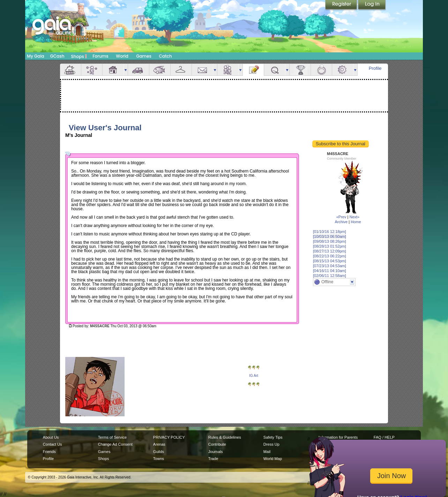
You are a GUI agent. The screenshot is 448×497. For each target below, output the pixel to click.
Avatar (92, 70)
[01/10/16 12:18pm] (330, 232)
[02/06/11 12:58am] (330, 276)
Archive (341, 222)
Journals (216, 452)
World (122, 56)
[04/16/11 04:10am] (330, 271)
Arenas (159, 444)
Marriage (321, 70)
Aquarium (160, 70)
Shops (79, 56)
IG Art (254, 376)
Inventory (181, 70)
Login (372, 5)
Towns (159, 459)
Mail (202, 70)
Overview (70, 70)
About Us (51, 437)
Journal (253, 70)
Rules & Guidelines (225, 437)
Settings (343, 70)
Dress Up (271, 444)
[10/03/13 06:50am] (330, 236)
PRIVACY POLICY (169, 437)
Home (356, 222)
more (126, 70)
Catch (166, 56)
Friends (228, 70)
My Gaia (35, 56)
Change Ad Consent (115, 444)
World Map (273, 459)
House (113, 70)
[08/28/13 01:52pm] (330, 246)
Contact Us (53, 444)
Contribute (217, 444)
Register (342, 5)
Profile (375, 68)
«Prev (341, 217)
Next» (354, 217)
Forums (100, 56)
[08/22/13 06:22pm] (330, 256)
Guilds (159, 452)
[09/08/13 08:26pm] (330, 241)
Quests (275, 70)
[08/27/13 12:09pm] (330, 251)
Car (139, 70)
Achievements (300, 70)
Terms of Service (112, 437)
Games (144, 56)
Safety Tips (273, 437)
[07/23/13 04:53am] (330, 266)
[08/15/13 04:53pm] (330, 261)
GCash (57, 56)
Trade (213, 459)
